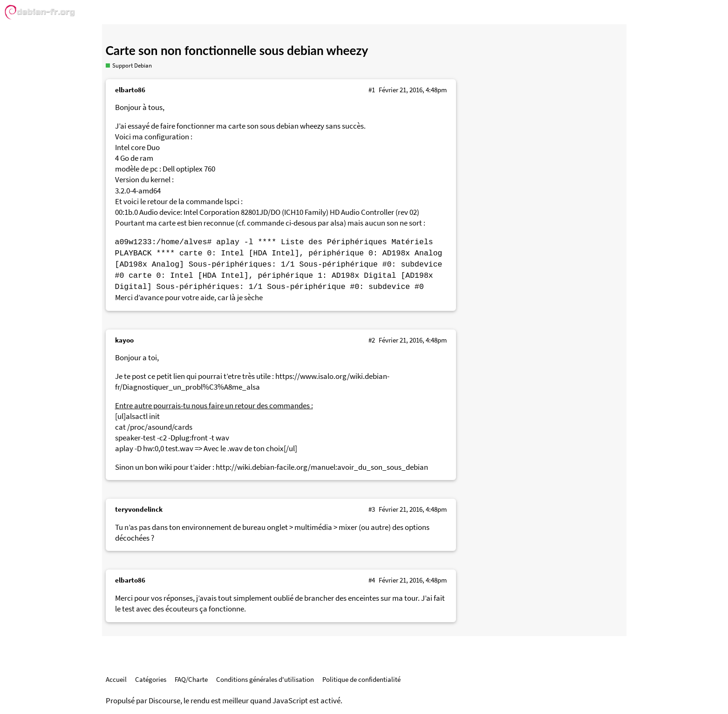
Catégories (151, 679)
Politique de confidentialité (361, 679)
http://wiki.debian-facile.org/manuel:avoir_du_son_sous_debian (322, 467)
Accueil (116, 679)
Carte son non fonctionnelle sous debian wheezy (237, 50)
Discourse (164, 701)
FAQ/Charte (191, 679)
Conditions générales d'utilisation (265, 679)
